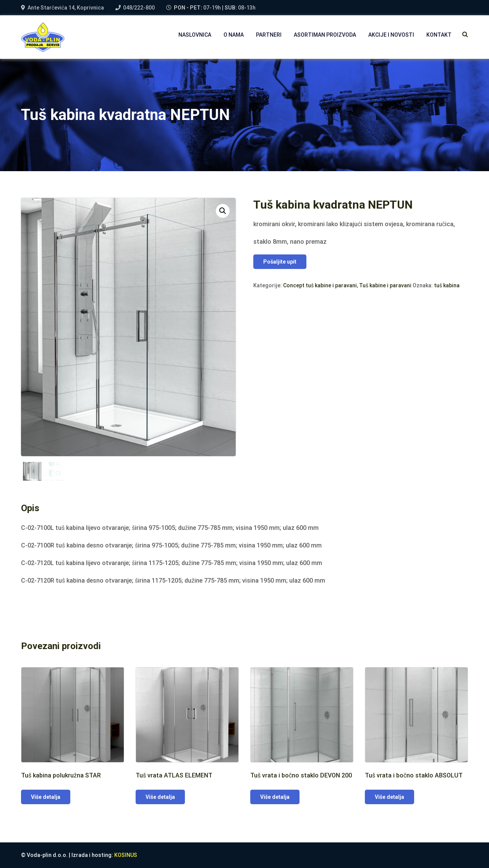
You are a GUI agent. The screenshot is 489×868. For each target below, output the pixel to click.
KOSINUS (126, 855)
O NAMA (234, 35)
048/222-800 (139, 8)
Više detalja (46, 797)
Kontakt (439, 35)
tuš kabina (447, 285)
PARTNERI (269, 35)
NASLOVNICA (195, 35)
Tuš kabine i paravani (385, 285)
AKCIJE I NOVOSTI (391, 35)
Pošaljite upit (280, 262)
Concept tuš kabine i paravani (320, 285)
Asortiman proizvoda (325, 35)
